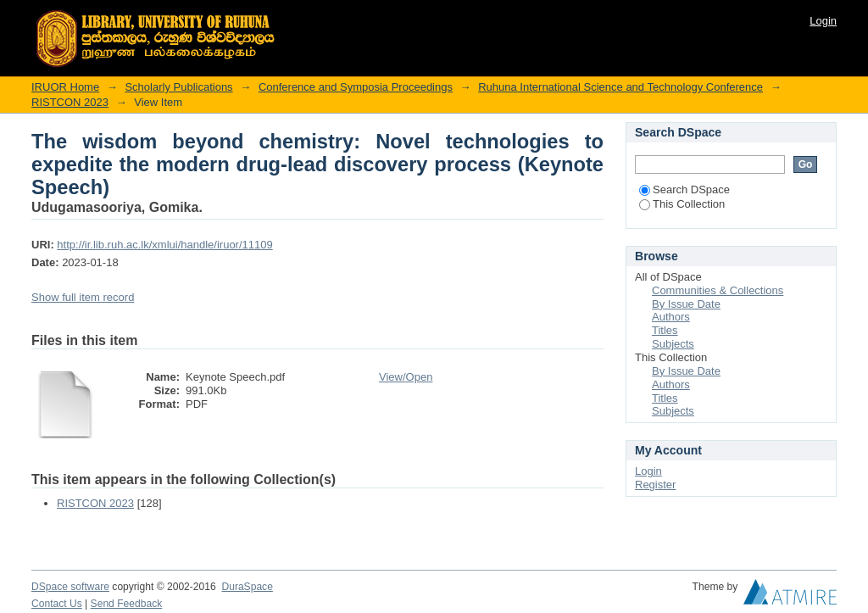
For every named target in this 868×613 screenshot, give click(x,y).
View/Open (406, 377)
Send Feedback (127, 604)
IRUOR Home (65, 87)
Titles (665, 330)
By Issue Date (686, 304)
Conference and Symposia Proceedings (356, 87)
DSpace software (70, 587)
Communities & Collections (718, 290)
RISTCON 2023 (70, 102)
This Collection (682, 204)
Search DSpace (684, 189)
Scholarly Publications (178, 87)
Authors (671, 317)
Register (655, 485)
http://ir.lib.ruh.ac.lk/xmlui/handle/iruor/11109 (164, 245)
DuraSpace (247, 587)
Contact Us (57, 604)
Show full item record (83, 297)
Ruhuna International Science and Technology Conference (620, 87)
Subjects (673, 344)
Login (823, 21)
